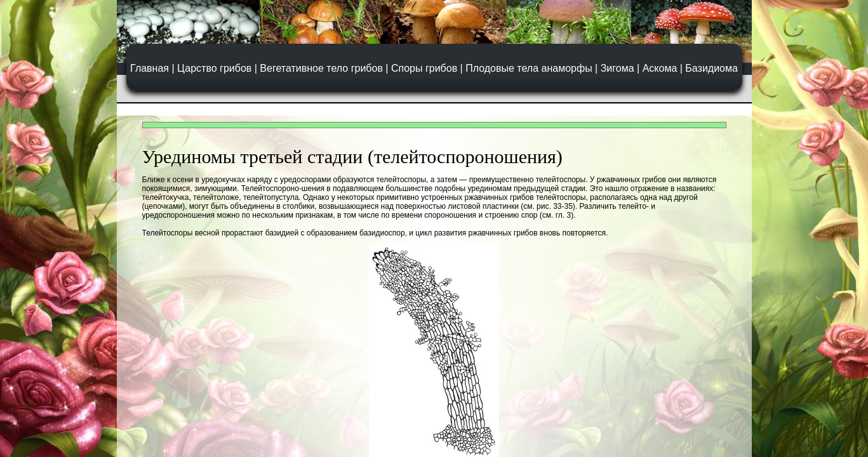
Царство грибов (214, 68)
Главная (150, 68)
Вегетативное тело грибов (321, 68)
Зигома (618, 68)
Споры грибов (424, 68)
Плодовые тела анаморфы (529, 68)
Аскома (660, 68)
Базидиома (711, 68)
